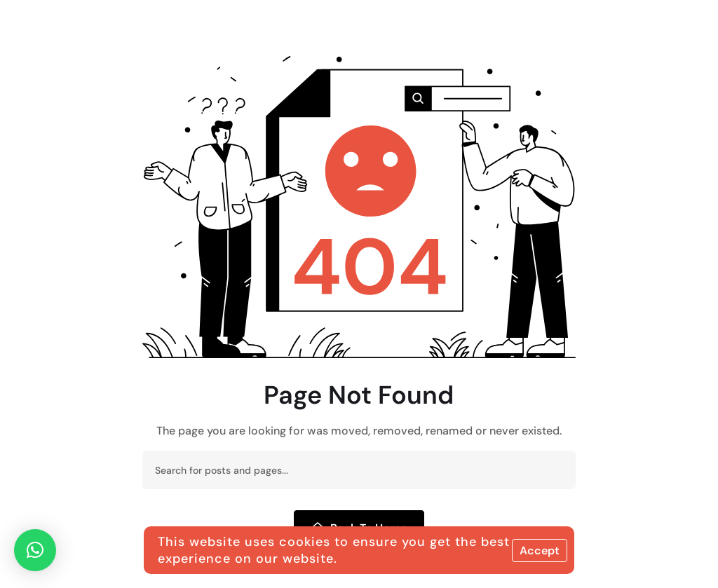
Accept (540, 551)
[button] (35, 550)
